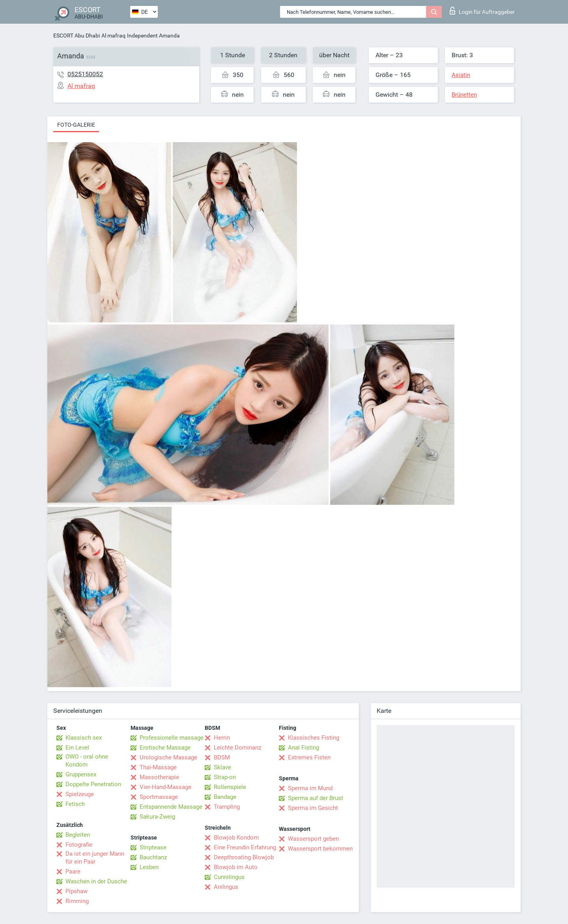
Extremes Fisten (309, 757)
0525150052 (85, 74)
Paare (73, 872)
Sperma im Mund (310, 788)
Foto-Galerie (76, 125)
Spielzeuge (80, 794)
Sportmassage (159, 797)
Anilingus (226, 887)
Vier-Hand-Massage (165, 787)
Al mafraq (113, 36)
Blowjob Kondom (236, 838)
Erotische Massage (165, 748)
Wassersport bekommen (320, 849)
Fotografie (79, 845)
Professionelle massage (172, 738)
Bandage (225, 797)
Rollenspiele (230, 787)
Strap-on (225, 777)
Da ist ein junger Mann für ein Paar (95, 858)
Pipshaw (77, 891)
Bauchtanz (153, 857)
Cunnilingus (229, 877)
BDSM (222, 757)
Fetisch (75, 804)
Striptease (153, 847)
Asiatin (461, 75)
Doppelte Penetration (93, 784)
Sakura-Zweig (157, 817)
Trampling (227, 807)
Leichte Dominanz (237, 748)
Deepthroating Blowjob (244, 857)
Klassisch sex (84, 738)
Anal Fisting (304, 748)
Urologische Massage (168, 757)
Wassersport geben (313, 839)
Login (482, 11)
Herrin (222, 738)
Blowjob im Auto (236, 867)
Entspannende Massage (171, 807)
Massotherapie (159, 777)
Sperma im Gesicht (313, 808)
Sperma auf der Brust (316, 798)
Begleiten (78, 835)
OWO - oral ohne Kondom (87, 761)
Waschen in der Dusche (96, 881)
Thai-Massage (158, 767)
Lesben (149, 867)
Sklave (222, 767)
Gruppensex (81, 774)
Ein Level (77, 748)
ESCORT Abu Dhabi (77, 36)
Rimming (77, 901)
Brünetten (464, 95)
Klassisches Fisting (314, 738)
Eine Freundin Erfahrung (245, 847)
